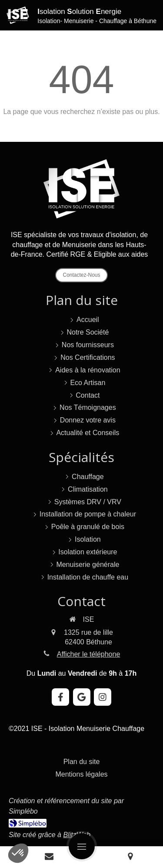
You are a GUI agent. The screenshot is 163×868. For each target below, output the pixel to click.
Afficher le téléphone (89, 654)
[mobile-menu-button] (82, 846)
